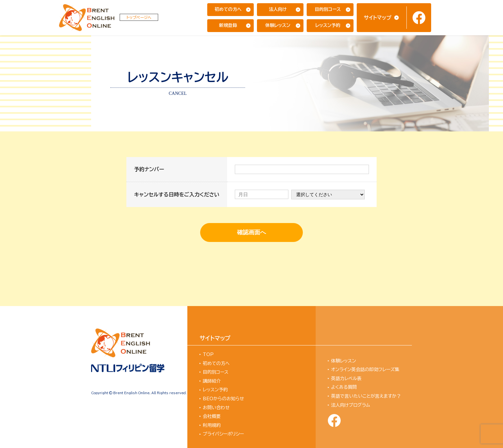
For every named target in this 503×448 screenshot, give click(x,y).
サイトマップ (378, 18)
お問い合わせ (216, 408)
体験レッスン (278, 25)
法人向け (278, 9)
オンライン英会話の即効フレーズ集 (365, 369)
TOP (208, 354)
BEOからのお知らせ (223, 399)
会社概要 (212, 416)
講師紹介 (212, 381)
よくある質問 (344, 387)
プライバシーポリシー (223, 434)
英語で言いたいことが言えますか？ (366, 396)
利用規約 (212, 425)
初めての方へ (228, 9)
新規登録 (228, 25)
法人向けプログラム (351, 405)
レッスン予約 (328, 25)
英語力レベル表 (346, 378)
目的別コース (328, 9)
